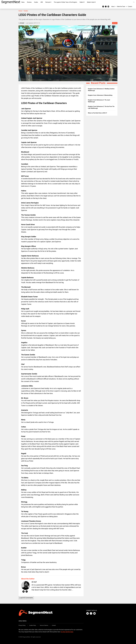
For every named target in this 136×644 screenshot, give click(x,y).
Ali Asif (22, 23)
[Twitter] (103, 6)
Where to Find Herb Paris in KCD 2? (97, 113)
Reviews (29, 2)
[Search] (134, 2)
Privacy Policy (22, 625)
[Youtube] (108, 6)
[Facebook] (106, 6)
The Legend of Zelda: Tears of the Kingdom (65, 2)
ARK (42, 2)
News (23, 2)
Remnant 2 (48, 2)
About (113, 7)
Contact (130, 7)
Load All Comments (26, 598)
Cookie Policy (33, 625)
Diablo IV (82, 2)
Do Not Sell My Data (67, 632)
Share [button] (115, 23)
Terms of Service (44, 625)
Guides (36, 2)
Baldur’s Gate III (91, 2)
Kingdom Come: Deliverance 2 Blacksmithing (100, 95)
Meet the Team (121, 7)
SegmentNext (11, 2)
